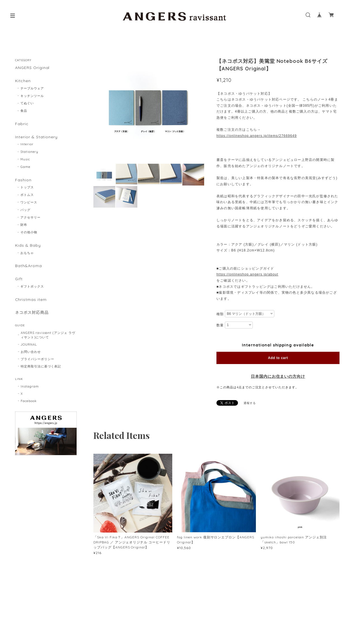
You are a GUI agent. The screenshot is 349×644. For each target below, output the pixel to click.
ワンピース (29, 202)
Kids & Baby (28, 245)
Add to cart (278, 358)
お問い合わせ (31, 352)
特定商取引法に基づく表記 (41, 367)
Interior (27, 144)
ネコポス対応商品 (32, 313)
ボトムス (27, 195)
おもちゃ (27, 253)
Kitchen (23, 81)
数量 (220, 325)
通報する (250, 403)
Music (25, 159)
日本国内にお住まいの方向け (278, 376)
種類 (220, 314)
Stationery (30, 152)
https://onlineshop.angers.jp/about (247, 274)
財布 (24, 225)
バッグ (25, 210)
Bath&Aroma (29, 266)
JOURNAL (29, 345)
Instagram (30, 387)
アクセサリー (30, 217)
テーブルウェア (32, 88)
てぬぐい (27, 103)
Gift (19, 279)
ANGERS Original (32, 68)
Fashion (23, 180)
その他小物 (29, 232)
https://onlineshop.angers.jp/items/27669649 (257, 136)
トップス (27, 187)
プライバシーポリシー (37, 359)
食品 (24, 111)
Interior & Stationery (36, 137)
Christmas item (31, 300)
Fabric (22, 124)
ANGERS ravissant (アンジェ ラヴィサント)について (48, 335)
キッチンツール (32, 96)
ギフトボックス (32, 286)
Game (25, 167)
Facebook (29, 401)
